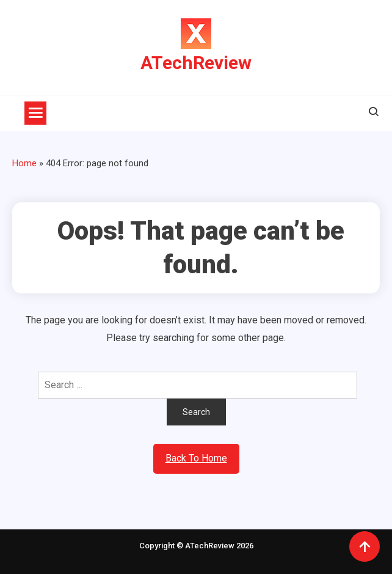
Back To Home (196, 458)
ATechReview (196, 63)
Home (24, 163)
